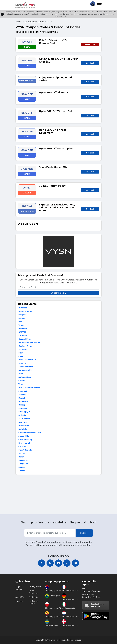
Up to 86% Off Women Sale (56, 111)
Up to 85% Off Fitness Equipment (53, 131)
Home (19, 22)
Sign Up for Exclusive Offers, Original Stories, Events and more (57, 208)
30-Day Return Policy (53, 186)
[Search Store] (93, 4)
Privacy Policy (35, 587)
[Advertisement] (58, 495)
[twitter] (41, 563)
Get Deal (90, 63)
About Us (19, 597)
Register (84, 533)
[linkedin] (58, 563)
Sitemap (19, 601)
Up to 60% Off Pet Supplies (56, 149)
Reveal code (90, 44)
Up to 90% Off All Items (54, 92)
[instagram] (76, 563)
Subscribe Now (58, 293)
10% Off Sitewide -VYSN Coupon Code (54, 42)
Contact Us (34, 597)
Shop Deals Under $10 (53, 167)
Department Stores (34, 22)
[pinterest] (67, 563)
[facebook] (50, 563)
